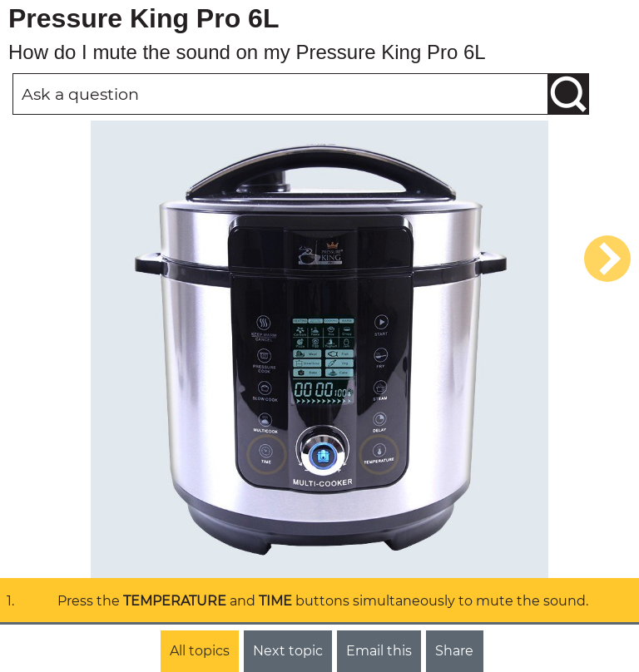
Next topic (288, 651)
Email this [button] (379, 651)
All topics (200, 651)
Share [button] (454, 651)
